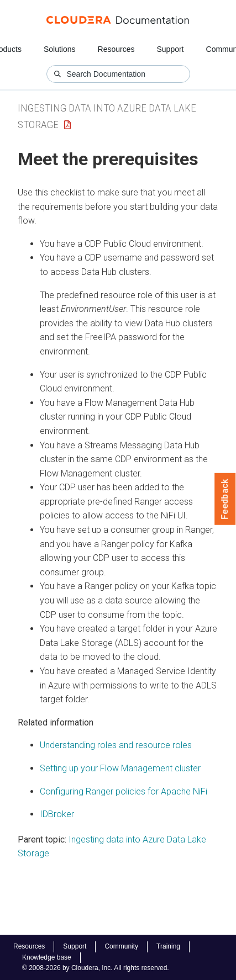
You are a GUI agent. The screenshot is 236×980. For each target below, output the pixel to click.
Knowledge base (47, 957)
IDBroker (57, 814)
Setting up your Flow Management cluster (120, 768)
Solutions (60, 49)
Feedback (225, 499)
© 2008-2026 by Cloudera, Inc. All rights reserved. (96, 968)
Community (121, 946)
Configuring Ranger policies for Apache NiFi (124, 791)
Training (168, 946)
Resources (116, 49)
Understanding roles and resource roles (116, 745)
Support (170, 49)
